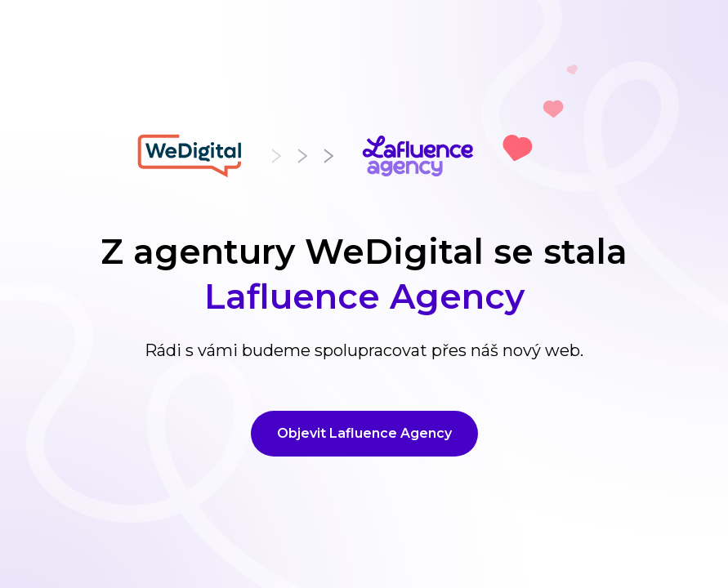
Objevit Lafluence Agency (364, 433)
